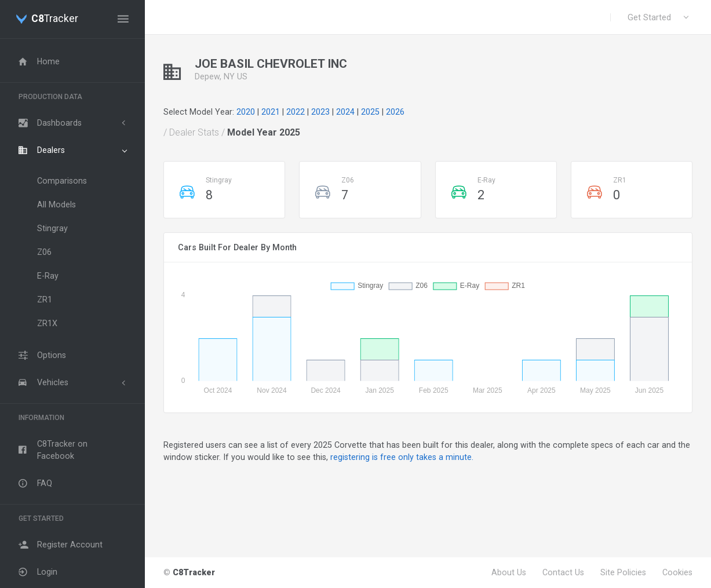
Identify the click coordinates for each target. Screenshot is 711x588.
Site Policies (623, 572)
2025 (370, 112)
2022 (296, 112)
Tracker (55, 19)
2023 (320, 112)
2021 (271, 112)
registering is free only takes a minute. (402, 457)
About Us (509, 572)
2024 (345, 112)
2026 (395, 112)
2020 (246, 112)
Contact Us (563, 572)
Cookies (677, 572)
